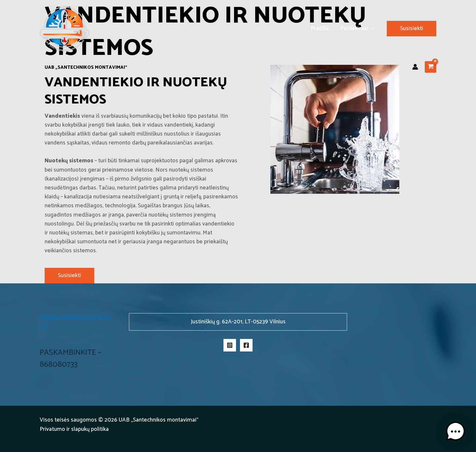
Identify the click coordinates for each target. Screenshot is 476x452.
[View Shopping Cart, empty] (431, 67)
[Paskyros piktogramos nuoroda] (415, 67)
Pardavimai (354, 28)
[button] (412, 29)
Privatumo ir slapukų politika (74, 429)
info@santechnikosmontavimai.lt (76, 322)
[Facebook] (246, 345)
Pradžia (320, 28)
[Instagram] (230, 345)
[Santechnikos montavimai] (64, 28)
